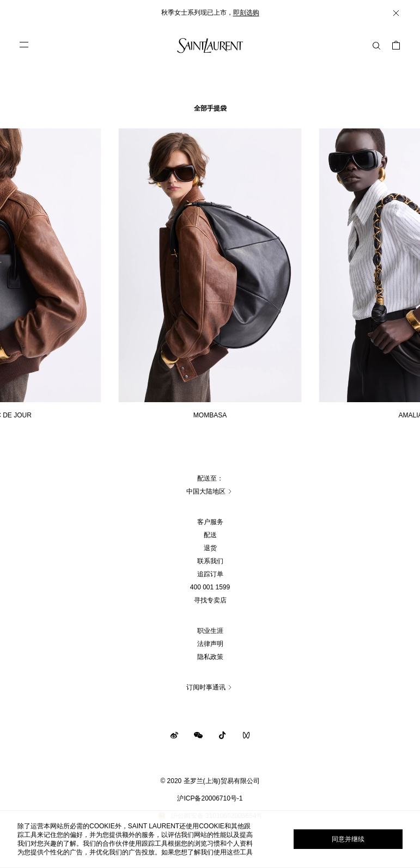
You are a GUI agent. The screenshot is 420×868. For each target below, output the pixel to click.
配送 (210, 535)
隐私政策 (210, 657)
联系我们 (210, 561)
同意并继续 (348, 839)
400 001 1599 (210, 587)
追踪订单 (210, 574)
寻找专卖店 (210, 600)
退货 (210, 548)
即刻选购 (246, 13)
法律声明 (210, 644)
